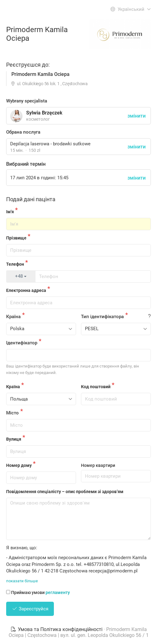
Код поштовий (96, 387)
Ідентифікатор (22, 343)
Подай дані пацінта (31, 199)
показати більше (22, 581)
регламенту (58, 592)
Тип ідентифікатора (102, 317)
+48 (21, 276)
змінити (137, 147)
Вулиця (14, 439)
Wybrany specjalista (27, 101)
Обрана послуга (23, 132)
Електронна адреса (26, 290)
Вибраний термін (26, 164)
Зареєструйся (30, 609)
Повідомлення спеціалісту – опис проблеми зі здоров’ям (65, 492)
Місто (12, 413)
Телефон (15, 264)
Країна (13, 317)
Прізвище (16, 238)
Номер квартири (98, 465)
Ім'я (10, 212)
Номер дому (19, 465)
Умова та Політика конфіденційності (57, 629)
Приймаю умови (38, 592)
